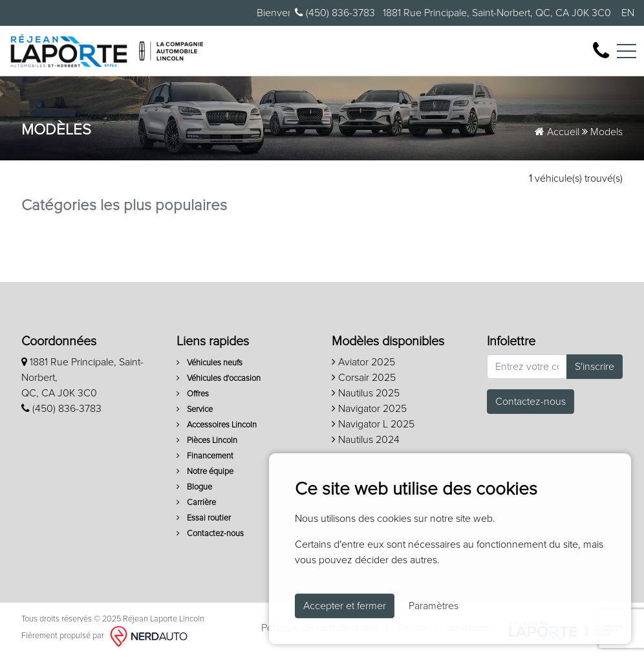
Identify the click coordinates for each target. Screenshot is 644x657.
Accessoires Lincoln (217, 425)
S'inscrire (595, 367)
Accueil (557, 132)
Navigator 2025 (369, 409)
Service (195, 410)
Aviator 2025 (363, 362)
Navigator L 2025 (373, 424)
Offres (193, 394)
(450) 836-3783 (335, 13)
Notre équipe (205, 472)
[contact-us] (601, 50)
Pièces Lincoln (207, 441)
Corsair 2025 (364, 378)
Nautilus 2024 (366, 440)
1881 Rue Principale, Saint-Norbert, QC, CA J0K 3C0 (496, 13)
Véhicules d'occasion (219, 379)
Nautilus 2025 (366, 393)
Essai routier (204, 518)
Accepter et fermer (345, 606)
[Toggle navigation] (627, 51)
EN (628, 13)
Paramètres (434, 606)
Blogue (194, 487)
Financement (205, 456)
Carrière (196, 503)
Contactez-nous (210, 534)
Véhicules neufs (209, 363)
